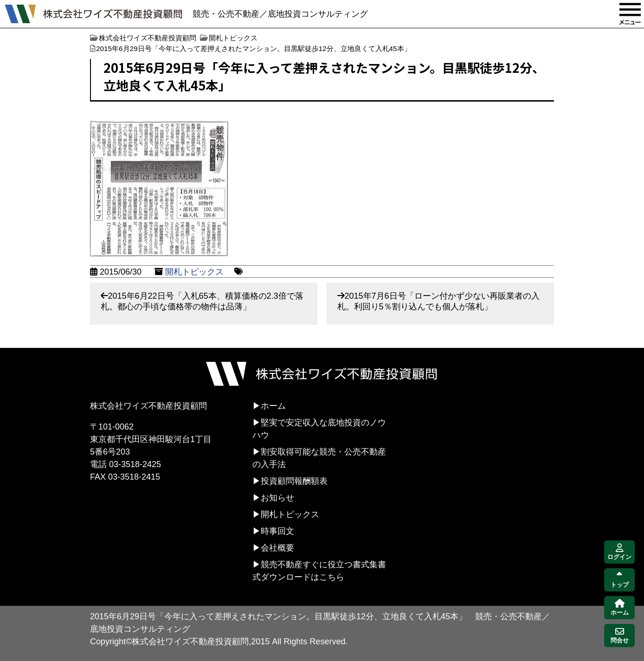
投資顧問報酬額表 (294, 481)
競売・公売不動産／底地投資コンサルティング (280, 14)
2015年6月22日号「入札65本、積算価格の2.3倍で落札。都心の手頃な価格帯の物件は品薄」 (202, 301)
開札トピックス (194, 272)
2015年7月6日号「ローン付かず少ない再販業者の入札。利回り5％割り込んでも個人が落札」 (438, 301)
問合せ (620, 636)
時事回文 (277, 531)
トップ (620, 580)
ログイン (619, 552)
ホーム (273, 406)
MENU (630, 14)
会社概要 (277, 548)
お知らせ (277, 498)
